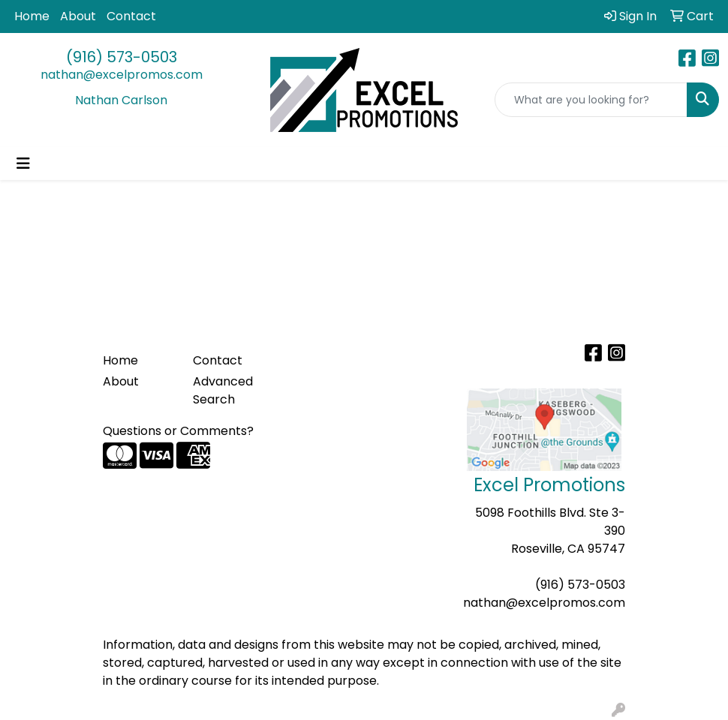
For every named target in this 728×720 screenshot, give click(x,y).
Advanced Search (223, 390)
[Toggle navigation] (23, 163)
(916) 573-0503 (122, 57)
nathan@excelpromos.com (122, 75)
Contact (131, 16)
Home (32, 16)
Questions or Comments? (178, 431)
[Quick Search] (591, 100)
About (78, 16)
